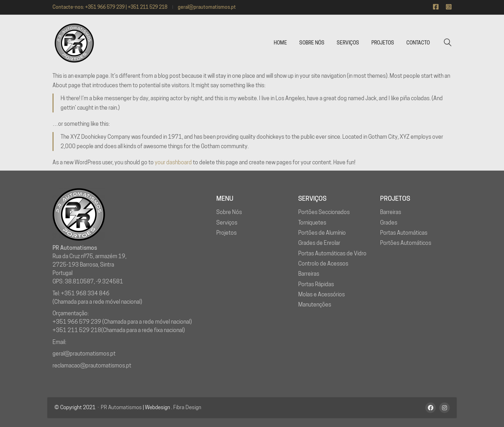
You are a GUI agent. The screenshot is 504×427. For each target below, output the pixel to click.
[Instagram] (444, 408)
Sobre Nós (229, 212)
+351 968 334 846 (85, 293)
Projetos (226, 233)
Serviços (227, 223)
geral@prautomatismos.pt (207, 7)
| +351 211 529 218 (146, 7)
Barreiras (309, 274)
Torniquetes (312, 223)
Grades (389, 223)
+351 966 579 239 (105, 7)
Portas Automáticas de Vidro (332, 253)
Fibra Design (187, 407)
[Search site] (448, 43)
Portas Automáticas (404, 233)
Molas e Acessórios (321, 294)
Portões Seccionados (324, 212)
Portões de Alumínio (322, 233)
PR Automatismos (121, 407)
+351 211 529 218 (77, 330)
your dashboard (173, 162)
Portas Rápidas (316, 284)
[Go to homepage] (73, 43)
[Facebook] (430, 408)
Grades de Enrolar (319, 243)
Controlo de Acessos (323, 264)
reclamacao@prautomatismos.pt (92, 366)
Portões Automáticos (406, 243)
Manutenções (315, 305)
